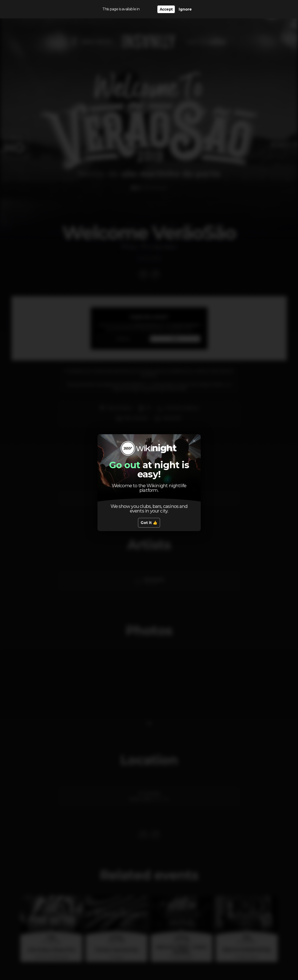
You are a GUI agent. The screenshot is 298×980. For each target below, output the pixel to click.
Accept (166, 9)
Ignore (185, 9)
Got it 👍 (149, 523)
